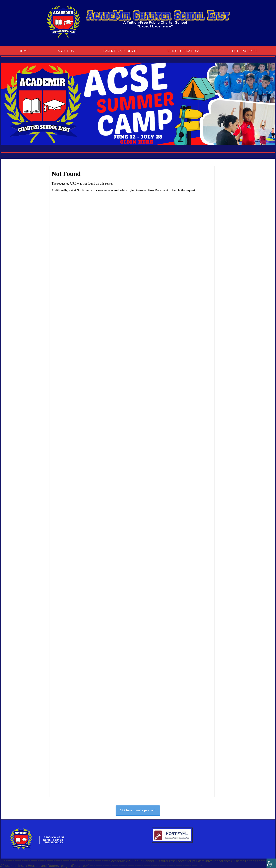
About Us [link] (66, 51)
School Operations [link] (183, 51)
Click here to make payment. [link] (138, 810)
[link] (271, 863)
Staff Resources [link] (243, 51)
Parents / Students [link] (120, 51)
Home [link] (24, 51)
